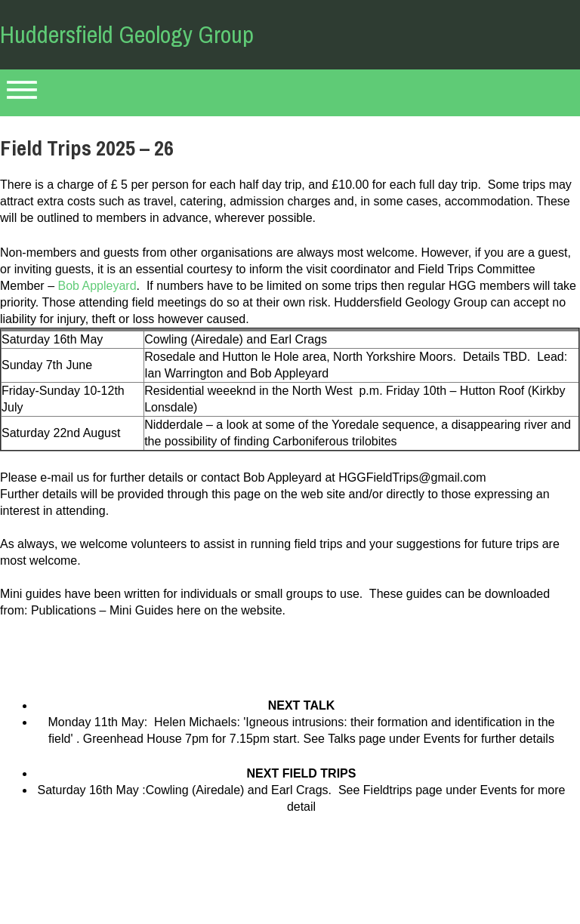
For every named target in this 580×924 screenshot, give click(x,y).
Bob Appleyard (97, 286)
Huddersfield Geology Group (127, 34)
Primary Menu (22, 93)
